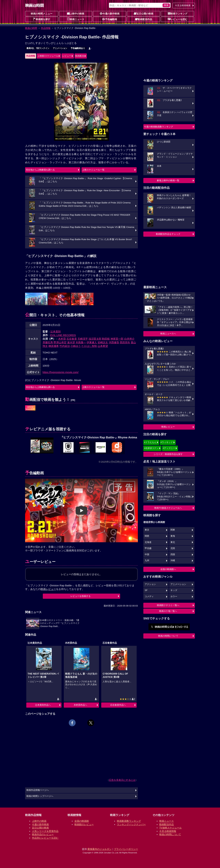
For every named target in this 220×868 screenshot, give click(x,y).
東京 (147, 530)
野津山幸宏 (60, 342)
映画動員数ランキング (129, 821)
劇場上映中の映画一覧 (168, 180)
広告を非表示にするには (122, 780)
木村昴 (62, 339)
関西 (147, 536)
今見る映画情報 (168, 831)
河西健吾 (114, 342)
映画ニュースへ (168, 334)
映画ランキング (178, 13)
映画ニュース (76, 19)
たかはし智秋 (89, 346)
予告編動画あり (78, 48)
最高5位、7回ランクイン (38, 48)
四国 (173, 554)
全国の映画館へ (168, 569)
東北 (173, 542)
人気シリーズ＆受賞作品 (45, 831)
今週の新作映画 (110, 13)
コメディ (149, 597)
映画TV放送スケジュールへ (168, 508)
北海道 (148, 542)
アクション (150, 584)
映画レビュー (168, 427)
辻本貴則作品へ (43, 705)
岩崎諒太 (103, 342)
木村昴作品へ (80, 705)
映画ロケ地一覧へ (168, 611)
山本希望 (103, 346)
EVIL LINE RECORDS (63, 335)
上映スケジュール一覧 (93, 170)
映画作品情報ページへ (38, 790)
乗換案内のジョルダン (100, 849)
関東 (173, 530)
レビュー (67, 56)
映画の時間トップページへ (40, 796)
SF (146, 590)
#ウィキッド (167, 442)
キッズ (174, 590)
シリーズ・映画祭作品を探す (168, 454)
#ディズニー (169, 448)
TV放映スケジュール (170, 828)
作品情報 (46, 28)
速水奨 (71, 342)
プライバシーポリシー (126, 849)
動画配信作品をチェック (168, 234)
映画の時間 (31, 28)
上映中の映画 (76, 13)
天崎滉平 (83, 339)
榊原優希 (54, 346)
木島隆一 (81, 342)
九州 (147, 561)
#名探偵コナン (151, 448)
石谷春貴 (72, 339)
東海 (173, 536)
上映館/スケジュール (48, 56)
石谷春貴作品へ (118, 705)
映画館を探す (42, 19)
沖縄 (173, 561)
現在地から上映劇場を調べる (40, 170)
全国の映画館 (82, 821)
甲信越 (148, 548)
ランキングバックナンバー (131, 824)
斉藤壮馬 (48, 342)
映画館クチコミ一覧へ (168, 605)
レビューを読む (178, 19)
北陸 (173, 548)
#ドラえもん (150, 442)
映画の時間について (168, 636)
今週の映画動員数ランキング (159, 127)
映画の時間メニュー (42, 14)
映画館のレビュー (84, 824)
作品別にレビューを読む (45, 838)
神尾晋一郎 (117, 339)
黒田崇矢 (125, 342)
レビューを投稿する (81, 596)
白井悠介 (129, 339)
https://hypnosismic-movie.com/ (61, 372)
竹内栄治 (65, 346)
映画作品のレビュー (43, 834)
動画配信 (80, 56)
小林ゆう (76, 346)
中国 (147, 554)
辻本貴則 (56, 332)
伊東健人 (92, 342)
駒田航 (106, 339)
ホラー (174, 597)
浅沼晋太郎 (95, 339)
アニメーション (60, 48)
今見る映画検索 (183, 5)
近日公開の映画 (144, 13)
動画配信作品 (144, 19)
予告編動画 (110, 19)
